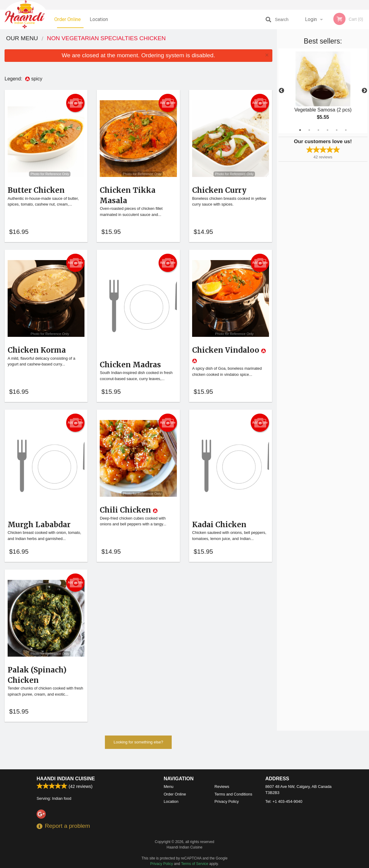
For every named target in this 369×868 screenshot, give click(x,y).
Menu (169, 787)
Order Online (68, 19)
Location (99, 19)
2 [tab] (309, 130)
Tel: (284, 801)
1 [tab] (300, 130)
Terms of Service (195, 864)
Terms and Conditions (233, 794)
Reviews (222, 787)
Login (311, 19)
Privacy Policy (227, 801)
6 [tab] (346, 130)
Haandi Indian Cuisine (66, 779)
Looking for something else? (138, 752)
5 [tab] (337, 130)
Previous (281, 91)
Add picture (75, 103)
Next (364, 91)
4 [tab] (328, 130)
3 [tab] (318, 130)
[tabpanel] (323, 91)
